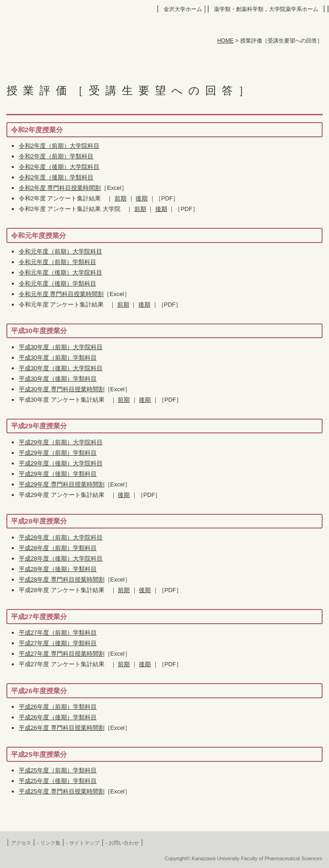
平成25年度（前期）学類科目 (58, 770)
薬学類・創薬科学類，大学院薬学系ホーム (266, 9)
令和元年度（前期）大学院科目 (60, 251)
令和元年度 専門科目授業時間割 (61, 294)
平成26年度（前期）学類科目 (58, 707)
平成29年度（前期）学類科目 (58, 453)
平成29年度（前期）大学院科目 (61, 442)
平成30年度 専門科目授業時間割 (62, 389)
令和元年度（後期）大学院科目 (60, 272)
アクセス (21, 843)
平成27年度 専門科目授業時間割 (62, 654)
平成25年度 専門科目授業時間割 (62, 791)
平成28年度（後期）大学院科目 (61, 558)
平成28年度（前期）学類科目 (58, 548)
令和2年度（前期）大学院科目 (59, 146)
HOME (225, 41)
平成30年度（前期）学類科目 (58, 358)
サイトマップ (84, 843)
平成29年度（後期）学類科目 (58, 474)
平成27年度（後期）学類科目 (58, 643)
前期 (121, 198)
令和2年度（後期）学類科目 (56, 177)
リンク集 (50, 843)
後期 (142, 198)
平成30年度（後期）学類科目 (58, 379)
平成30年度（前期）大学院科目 (61, 347)
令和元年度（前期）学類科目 (58, 262)
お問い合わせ (124, 843)
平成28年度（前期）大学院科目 (61, 537)
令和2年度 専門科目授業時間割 (60, 188)
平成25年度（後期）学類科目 (58, 781)
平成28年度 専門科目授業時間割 (62, 580)
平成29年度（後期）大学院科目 (61, 463)
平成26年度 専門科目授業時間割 (62, 728)
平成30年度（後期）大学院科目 (61, 368)
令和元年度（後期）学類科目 (58, 283)
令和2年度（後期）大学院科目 (59, 167)
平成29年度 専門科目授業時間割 (62, 484)
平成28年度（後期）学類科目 (58, 569)
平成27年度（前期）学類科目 (58, 633)
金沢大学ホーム (183, 9)
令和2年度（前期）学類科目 (56, 156)
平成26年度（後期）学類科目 (58, 717)
